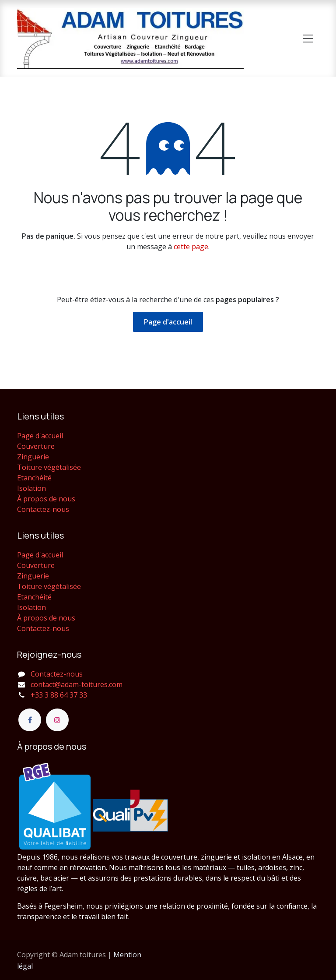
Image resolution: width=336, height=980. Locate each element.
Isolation (31, 488)
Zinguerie (33, 457)
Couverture (36, 446)
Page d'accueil (168, 322)
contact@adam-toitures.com (77, 684)
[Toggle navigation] (308, 39)
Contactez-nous (43, 509)
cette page (191, 247)
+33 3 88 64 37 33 (59, 695)
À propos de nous (46, 499)
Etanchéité (34, 478)
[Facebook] (30, 720)
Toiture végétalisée (49, 467)
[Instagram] (57, 720)
